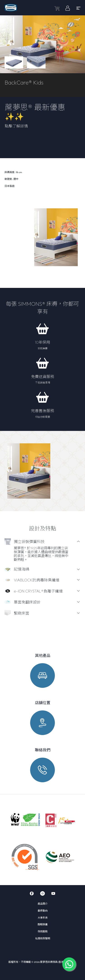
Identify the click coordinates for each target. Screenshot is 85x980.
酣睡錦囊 (43, 924)
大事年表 (43, 918)
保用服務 (43, 931)
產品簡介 (43, 904)
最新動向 (43, 911)
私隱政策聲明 (43, 938)
